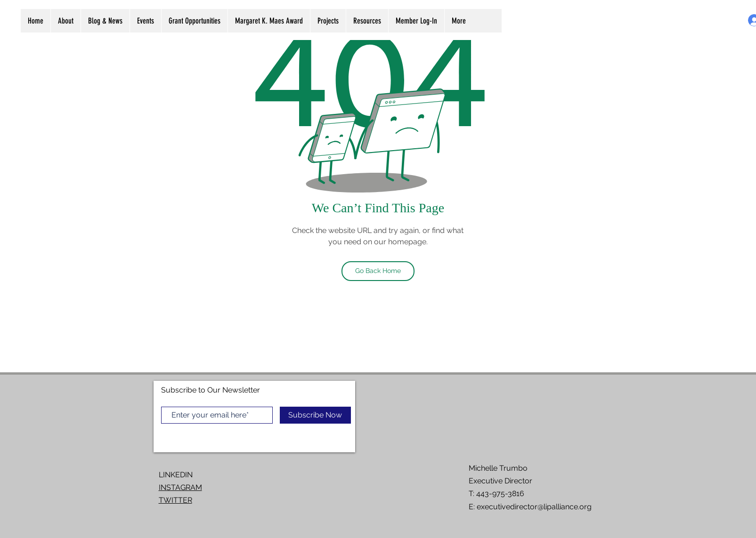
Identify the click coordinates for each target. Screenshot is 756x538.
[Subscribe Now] (315, 415)
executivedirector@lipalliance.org (534, 507)
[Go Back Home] (378, 271)
